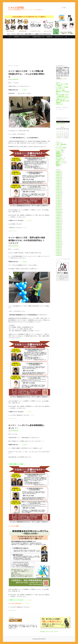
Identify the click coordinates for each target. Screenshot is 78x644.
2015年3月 (58, 237)
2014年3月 (58, 255)
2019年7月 (58, 174)
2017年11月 (59, 193)
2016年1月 (58, 226)
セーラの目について (60, 89)
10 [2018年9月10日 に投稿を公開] (57, 133)
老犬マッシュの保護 (60, 90)
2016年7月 (58, 217)
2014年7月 (58, 249)
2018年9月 (58, 180)
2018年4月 (58, 185)
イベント (15, 231)
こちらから (64, 79)
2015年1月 (58, 240)
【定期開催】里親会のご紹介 (38, 37)
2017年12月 (59, 191)
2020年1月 (58, 171)
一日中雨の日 (59, 86)
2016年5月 (58, 220)
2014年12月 (59, 242)
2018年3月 (58, 186)
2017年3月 (58, 205)
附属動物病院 (49, 37)
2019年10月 (59, 173)
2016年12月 (59, 209)
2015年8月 (58, 231)
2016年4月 (58, 222)
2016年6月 (58, 219)
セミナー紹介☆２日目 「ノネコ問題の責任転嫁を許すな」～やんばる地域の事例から (27, 74)
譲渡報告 (58, 164)
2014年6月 (58, 251)
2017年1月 (58, 208)
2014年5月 (58, 252)
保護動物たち (59, 152)
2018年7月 (58, 182)
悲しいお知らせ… (60, 158)
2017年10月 (59, 194)
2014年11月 (59, 243)
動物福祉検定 (59, 155)
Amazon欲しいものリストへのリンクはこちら (49, 632)
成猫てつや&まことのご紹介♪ (62, 84)
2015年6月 (58, 232)
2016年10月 (59, 213)
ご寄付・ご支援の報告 (61, 144)
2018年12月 (59, 177)
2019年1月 (58, 176)
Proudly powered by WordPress (39, 639)
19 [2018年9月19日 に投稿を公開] (61, 135)
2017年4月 (58, 203)
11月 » (66, 137)
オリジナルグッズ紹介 (61, 147)
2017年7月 (58, 199)
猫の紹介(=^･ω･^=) (60, 161)
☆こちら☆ (30, 220)
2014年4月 (58, 254)
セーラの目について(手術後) (62, 87)
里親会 (58, 166)
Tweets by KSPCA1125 (61, 124)
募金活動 (58, 157)
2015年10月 (59, 229)
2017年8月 (58, 197)
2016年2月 (58, 225)
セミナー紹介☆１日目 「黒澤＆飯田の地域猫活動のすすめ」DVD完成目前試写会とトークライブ (27, 240)
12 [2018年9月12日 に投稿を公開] (61, 133)
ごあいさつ (58, 143)
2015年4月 (58, 236)
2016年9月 (58, 214)
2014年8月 (58, 248)
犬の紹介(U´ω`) (59, 160)
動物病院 (58, 154)
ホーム (10, 37)
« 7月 (59, 137)
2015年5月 (58, 234)
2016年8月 (58, 216)
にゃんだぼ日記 (16, 8)
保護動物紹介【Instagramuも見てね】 (22, 37)
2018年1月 (58, 190)
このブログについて (59, 37)
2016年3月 (58, 223)
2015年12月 (59, 228)
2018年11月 (59, 179)
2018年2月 (58, 188)
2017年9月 (58, 196)
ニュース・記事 (59, 151)
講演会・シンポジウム (61, 163)
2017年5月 (58, 202)
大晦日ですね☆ (59, 104)
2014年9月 (58, 246)
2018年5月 (58, 183)
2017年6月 (58, 200)
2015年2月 (58, 239)
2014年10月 (59, 245)
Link (66, 37)
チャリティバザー (60, 149)
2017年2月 (58, 206)
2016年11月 (59, 211)
